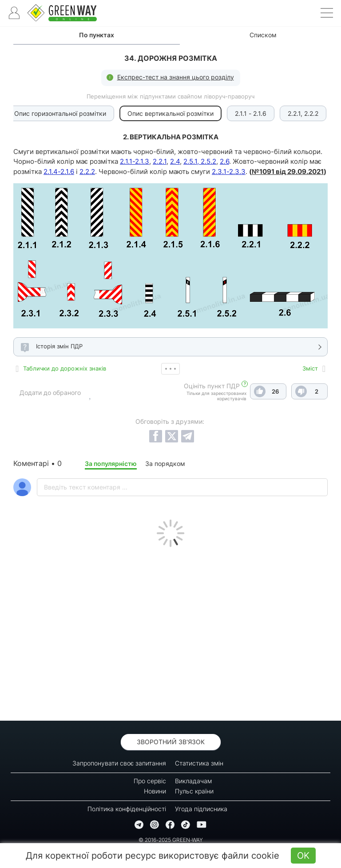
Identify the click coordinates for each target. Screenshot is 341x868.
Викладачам (193, 781)
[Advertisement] (170, 631)
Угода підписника (201, 809)
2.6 (224, 161)
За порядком (165, 464)
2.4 (175, 161)
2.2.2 (87, 172)
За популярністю (111, 464)
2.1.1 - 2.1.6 (251, 113)
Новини (155, 791)
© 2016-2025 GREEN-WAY (171, 840)
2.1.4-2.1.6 (59, 172)
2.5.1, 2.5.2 (200, 161)
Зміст (310, 368)
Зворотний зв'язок (171, 742)
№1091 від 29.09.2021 (288, 172)
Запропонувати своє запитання (119, 763)
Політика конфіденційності (127, 809)
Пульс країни (194, 791)
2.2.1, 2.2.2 (303, 113)
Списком (263, 35)
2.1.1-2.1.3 (135, 161)
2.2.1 (160, 161)
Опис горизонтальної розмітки (60, 113)
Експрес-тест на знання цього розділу (176, 77)
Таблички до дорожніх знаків (65, 368)
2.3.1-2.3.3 (229, 172)
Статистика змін (199, 763)
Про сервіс (150, 781)
